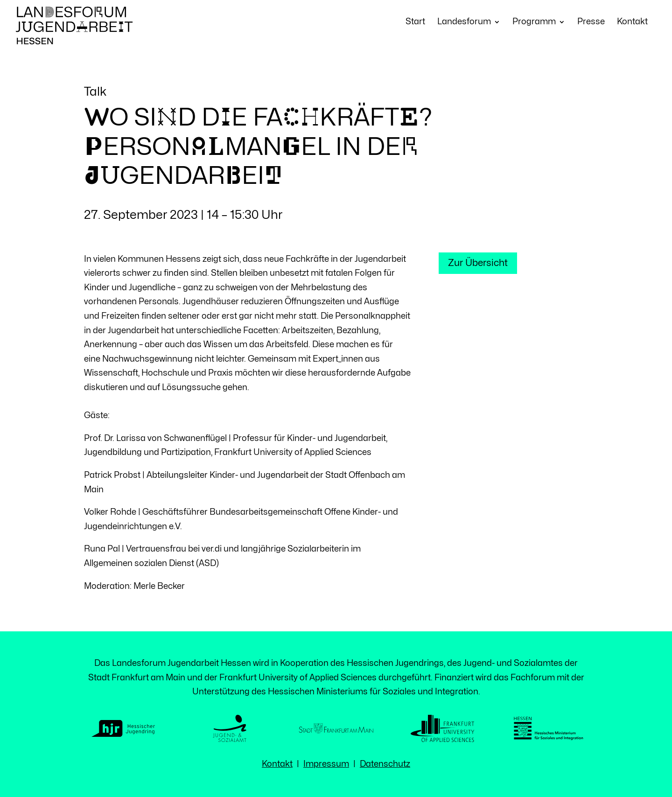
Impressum (326, 764)
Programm (534, 22)
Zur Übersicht (478, 263)
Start (415, 22)
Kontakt (632, 22)
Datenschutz (385, 764)
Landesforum (464, 22)
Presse (591, 22)
